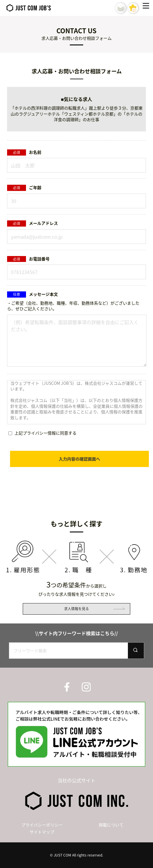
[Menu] (147, 8)
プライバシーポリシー (42, 825)
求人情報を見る (76, 609)
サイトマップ (42, 832)
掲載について (111, 825)
